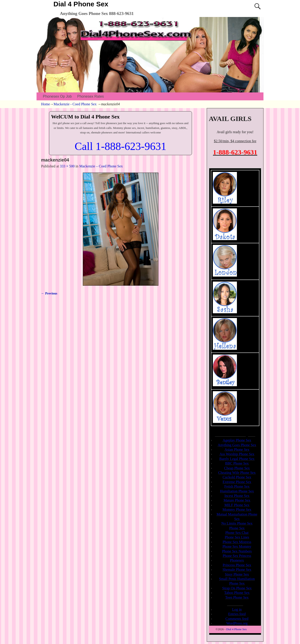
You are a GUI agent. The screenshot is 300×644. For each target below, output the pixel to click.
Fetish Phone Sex (237, 486)
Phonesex (237, 560)
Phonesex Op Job (57, 96)
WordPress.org (237, 623)
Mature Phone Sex (237, 500)
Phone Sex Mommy (237, 546)
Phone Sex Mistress (237, 542)
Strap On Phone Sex (237, 588)
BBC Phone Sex (237, 463)
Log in (237, 609)
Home (45, 104)
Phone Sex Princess (237, 556)
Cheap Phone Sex (237, 468)
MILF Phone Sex (237, 505)
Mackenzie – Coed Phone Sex (101, 166)
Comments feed (237, 619)
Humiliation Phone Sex (237, 491)
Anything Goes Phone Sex (237, 445)
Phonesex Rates (90, 96)
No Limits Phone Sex (237, 523)
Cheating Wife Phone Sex (237, 473)
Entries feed (237, 614)
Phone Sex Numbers (237, 551)
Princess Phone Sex (237, 565)
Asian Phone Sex (237, 450)
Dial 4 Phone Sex (81, 4)
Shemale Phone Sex (237, 570)
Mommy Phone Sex (237, 510)
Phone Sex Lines (237, 537)
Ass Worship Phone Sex (237, 454)
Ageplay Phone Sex (237, 440)
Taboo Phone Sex (237, 593)
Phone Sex (237, 528)
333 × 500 (67, 166)
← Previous (49, 293)
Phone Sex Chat (237, 533)
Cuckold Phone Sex (237, 477)
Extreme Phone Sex (237, 482)
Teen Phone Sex (237, 597)
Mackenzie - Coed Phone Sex (75, 104)
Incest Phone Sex (237, 496)
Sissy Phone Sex (237, 574)
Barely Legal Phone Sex (237, 459)
